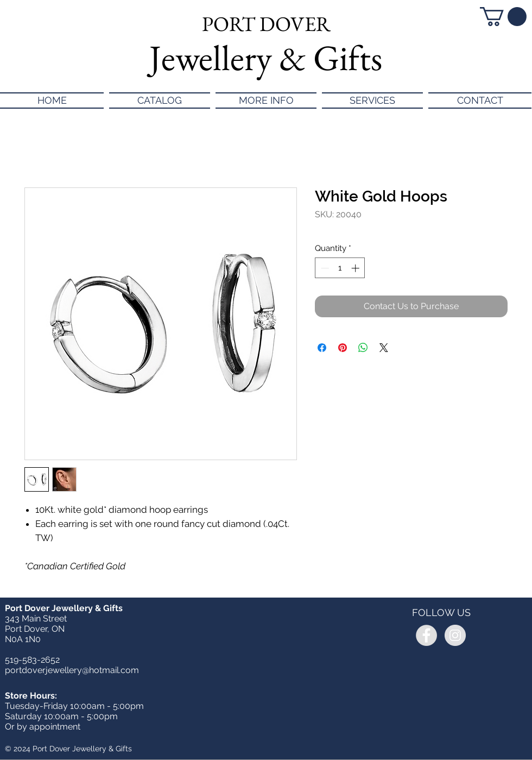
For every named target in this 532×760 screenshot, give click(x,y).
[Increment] (356, 268)
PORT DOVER (266, 24)
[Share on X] (384, 348)
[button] (503, 17)
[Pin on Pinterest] (343, 348)
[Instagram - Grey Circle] (455, 635)
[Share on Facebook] (322, 348)
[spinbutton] (340, 268)
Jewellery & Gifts (266, 58)
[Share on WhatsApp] (363, 348)
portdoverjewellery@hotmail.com (72, 670)
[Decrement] (324, 268)
